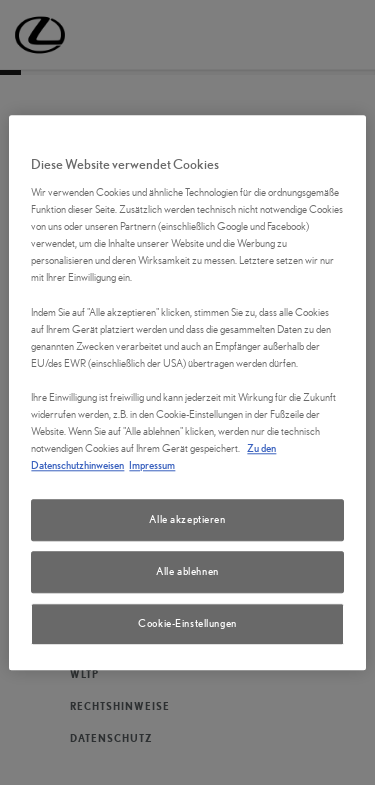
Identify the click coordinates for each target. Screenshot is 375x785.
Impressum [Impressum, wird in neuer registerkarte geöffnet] (152, 465)
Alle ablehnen (187, 571)
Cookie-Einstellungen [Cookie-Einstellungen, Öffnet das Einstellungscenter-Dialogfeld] (187, 623)
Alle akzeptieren (187, 519)
